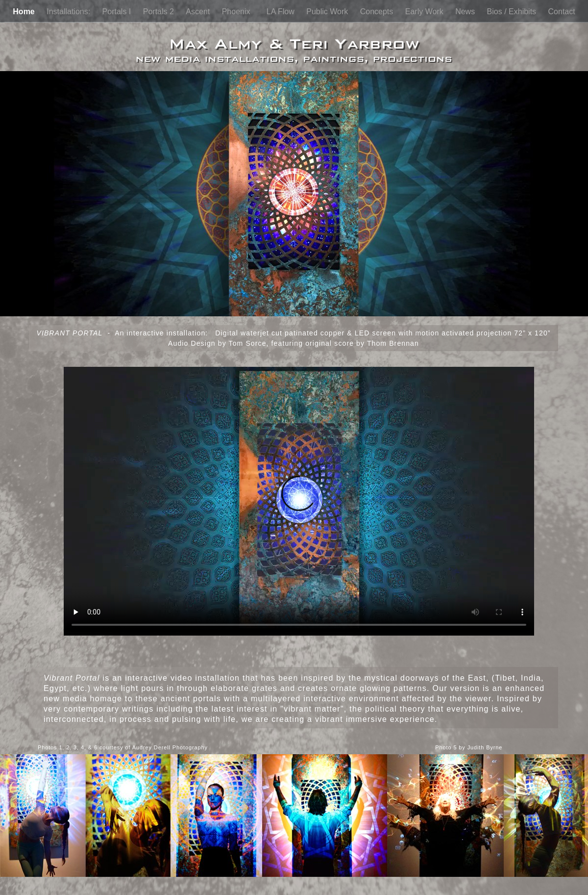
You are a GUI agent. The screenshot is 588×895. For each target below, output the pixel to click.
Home (25, 12)
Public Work (328, 12)
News (466, 12)
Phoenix (239, 12)
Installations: (69, 12)
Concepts (378, 12)
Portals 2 (160, 12)
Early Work (425, 12)
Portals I (118, 12)
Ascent (199, 12)
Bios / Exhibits (513, 12)
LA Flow (282, 12)
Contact (562, 12)
